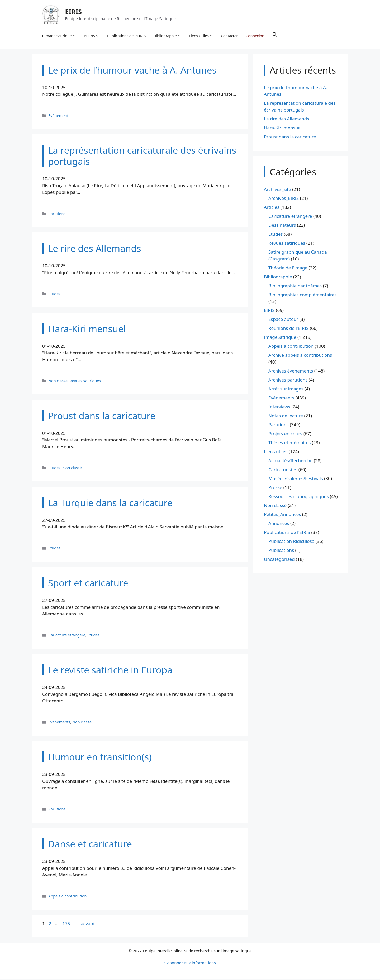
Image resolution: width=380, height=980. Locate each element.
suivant (84, 924)
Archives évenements (291, 371)
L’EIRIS (92, 36)
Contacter (230, 36)
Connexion (255, 36)
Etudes (54, 294)
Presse (275, 488)
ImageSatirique (280, 338)
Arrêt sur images (286, 389)
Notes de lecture (286, 416)
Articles (272, 208)
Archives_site (277, 190)
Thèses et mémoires (289, 443)
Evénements (59, 116)
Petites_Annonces (282, 515)
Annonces (279, 523)
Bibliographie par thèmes (295, 286)
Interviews (279, 407)
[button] (275, 36)
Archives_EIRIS (284, 199)
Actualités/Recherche (291, 461)
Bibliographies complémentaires (302, 295)
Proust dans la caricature (290, 137)
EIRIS (74, 12)
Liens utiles (276, 452)
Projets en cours (285, 434)
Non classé (58, 381)
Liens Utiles (201, 36)
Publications (281, 550)
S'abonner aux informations (190, 963)
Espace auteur (283, 320)
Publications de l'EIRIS (287, 532)
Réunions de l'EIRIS (288, 329)
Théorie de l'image (288, 268)
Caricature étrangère (67, 636)
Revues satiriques (85, 381)
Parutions (57, 214)
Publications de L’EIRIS (127, 36)
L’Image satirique (59, 36)
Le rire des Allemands (286, 119)
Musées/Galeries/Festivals (296, 479)
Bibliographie (168, 36)
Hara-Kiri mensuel (283, 128)
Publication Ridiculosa (291, 541)
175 (67, 924)
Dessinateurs (282, 226)
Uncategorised (279, 559)
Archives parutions (288, 380)
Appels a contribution (67, 897)
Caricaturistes (283, 470)
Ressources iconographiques (299, 497)
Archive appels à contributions (300, 356)
